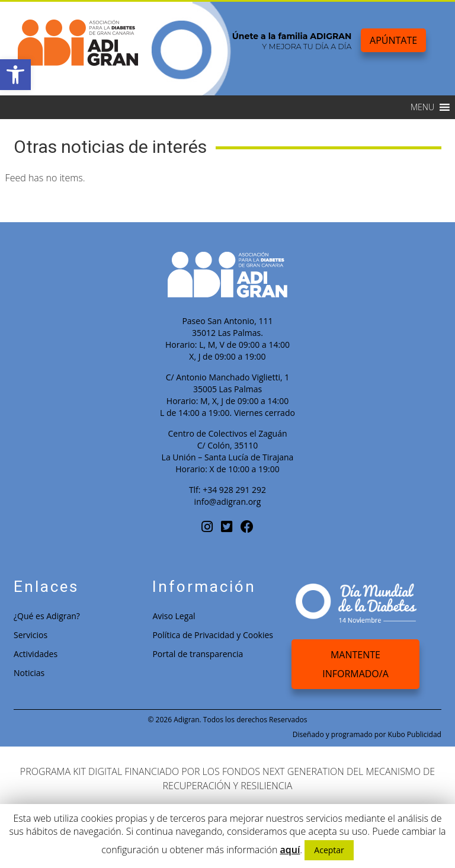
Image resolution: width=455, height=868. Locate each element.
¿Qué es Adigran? (47, 616)
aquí (290, 850)
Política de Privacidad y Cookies (213, 635)
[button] (15, 75)
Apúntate (393, 40)
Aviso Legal (174, 616)
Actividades (36, 654)
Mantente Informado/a (355, 664)
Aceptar (329, 850)
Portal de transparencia (198, 654)
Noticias (29, 673)
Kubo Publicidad (414, 734)
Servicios (31, 635)
